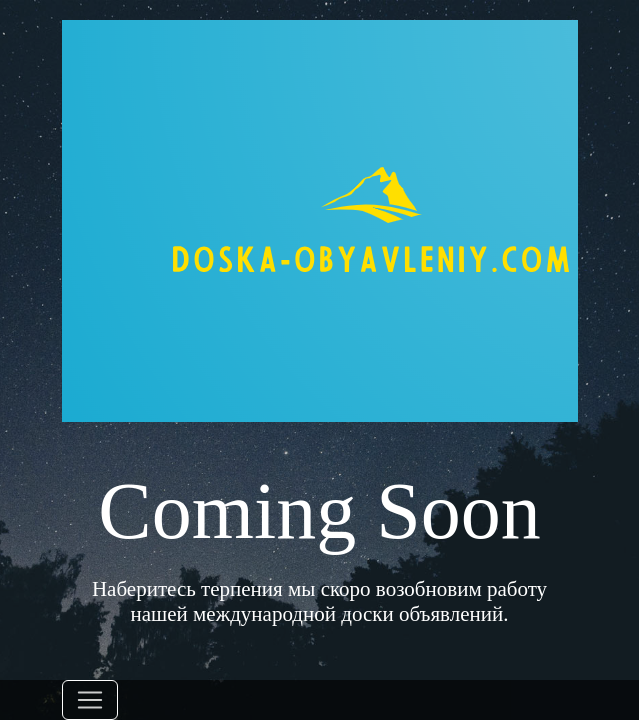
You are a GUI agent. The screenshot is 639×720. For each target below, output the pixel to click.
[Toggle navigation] (90, 700)
